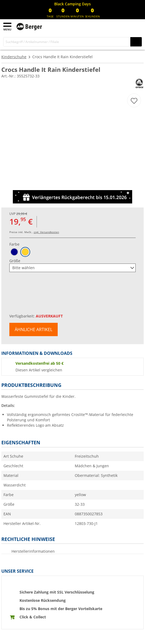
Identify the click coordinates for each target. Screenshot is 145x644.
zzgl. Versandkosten (46, 232)
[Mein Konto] (126, 26)
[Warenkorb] (137, 26)
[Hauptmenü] (8, 27)
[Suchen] (136, 42)
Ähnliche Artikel (34, 329)
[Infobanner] (72, 4)
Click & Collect (33, 617)
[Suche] (67, 42)
